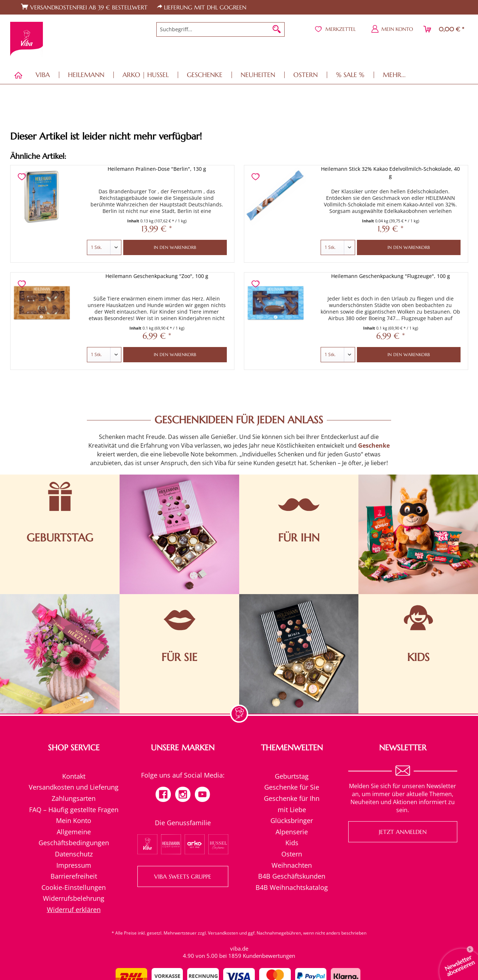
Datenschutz (74, 854)
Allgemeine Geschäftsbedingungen (74, 837)
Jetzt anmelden (403, 832)
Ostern (292, 854)
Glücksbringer (292, 820)
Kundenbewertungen (269, 956)
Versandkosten (223, 933)
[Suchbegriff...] (220, 29)
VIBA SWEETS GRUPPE (183, 876)
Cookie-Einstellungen (74, 887)
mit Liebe (292, 810)
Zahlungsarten (74, 798)
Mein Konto (74, 820)
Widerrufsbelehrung (74, 898)
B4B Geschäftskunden (292, 876)
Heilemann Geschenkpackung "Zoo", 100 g (157, 276)
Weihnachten (292, 865)
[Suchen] (277, 29)
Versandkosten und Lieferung (74, 787)
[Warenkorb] (444, 29)
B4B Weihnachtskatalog (292, 887)
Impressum (74, 865)
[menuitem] (220, 29)
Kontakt (74, 776)
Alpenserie (292, 832)
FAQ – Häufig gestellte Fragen (74, 810)
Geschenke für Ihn (292, 798)
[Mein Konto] (392, 29)
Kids (292, 843)
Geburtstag (292, 776)
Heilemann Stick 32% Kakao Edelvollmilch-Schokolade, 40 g (390, 172)
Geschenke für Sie (292, 787)
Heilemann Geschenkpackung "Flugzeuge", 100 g (391, 276)
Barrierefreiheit (74, 876)
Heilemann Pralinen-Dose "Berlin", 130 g (157, 169)
